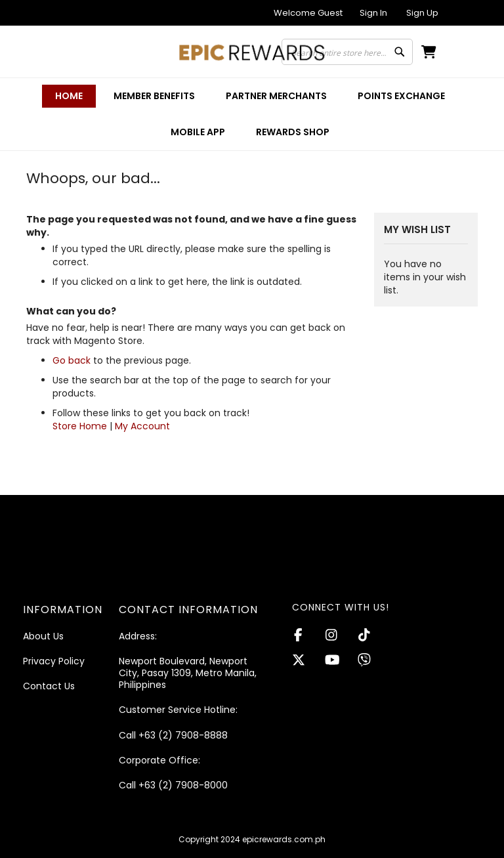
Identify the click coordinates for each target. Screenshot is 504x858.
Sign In (373, 13)
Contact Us (49, 686)
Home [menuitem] (69, 96)
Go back (72, 360)
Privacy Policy (54, 661)
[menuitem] (154, 96)
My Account (142, 426)
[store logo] (252, 53)
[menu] (252, 114)
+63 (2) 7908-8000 (183, 785)
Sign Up (422, 13)
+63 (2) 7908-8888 (183, 735)
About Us (43, 636)
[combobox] (347, 52)
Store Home (80, 426)
